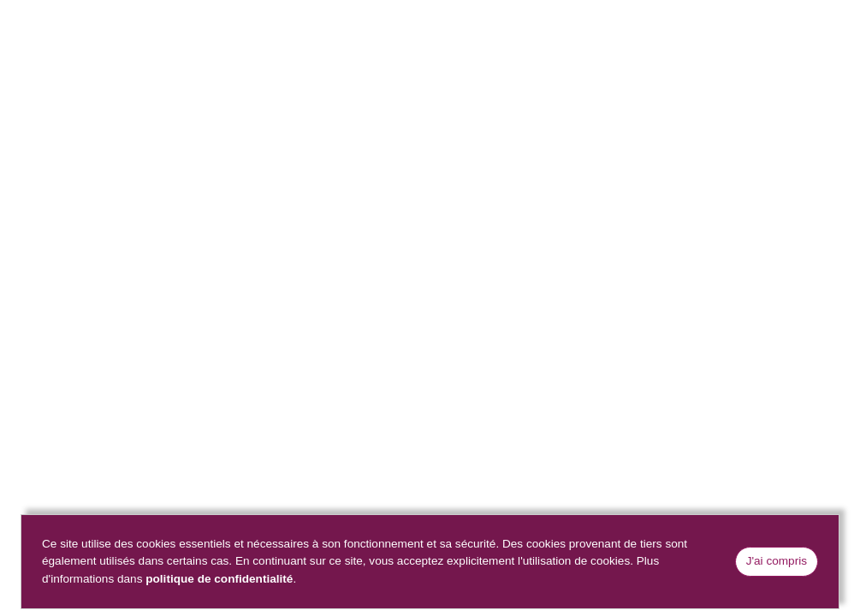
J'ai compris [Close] (777, 561)
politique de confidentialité (219, 579)
